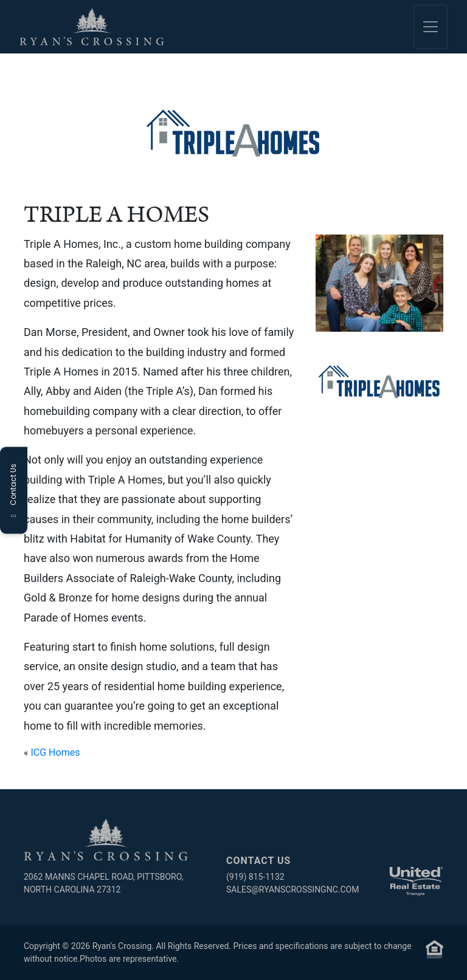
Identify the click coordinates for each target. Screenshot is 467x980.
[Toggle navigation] (431, 27)
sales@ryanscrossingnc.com (292, 889)
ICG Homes (55, 752)
